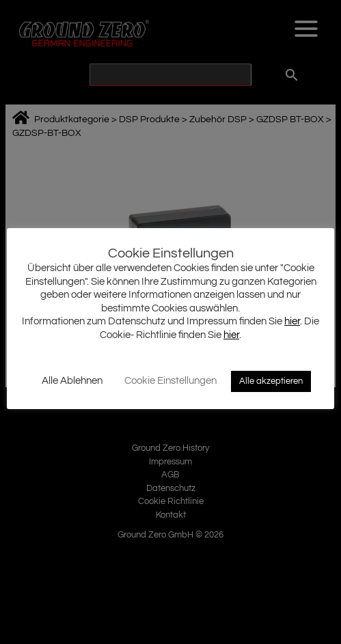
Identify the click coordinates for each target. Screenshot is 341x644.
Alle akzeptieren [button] (271, 381)
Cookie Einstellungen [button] (170, 381)
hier (292, 321)
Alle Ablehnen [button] (72, 381)
